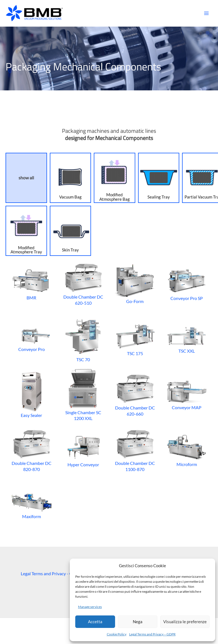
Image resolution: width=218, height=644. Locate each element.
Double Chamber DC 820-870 (31, 450)
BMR (31, 284)
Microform (187, 450)
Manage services (90, 607)
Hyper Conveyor (83, 450)
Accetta (95, 622)
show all (26, 178)
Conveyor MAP (187, 394)
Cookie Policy (117, 634)
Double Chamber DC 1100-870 (135, 450)
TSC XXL (187, 339)
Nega (138, 622)
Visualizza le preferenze (185, 622)
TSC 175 (135, 339)
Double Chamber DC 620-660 (135, 394)
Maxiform (31, 505)
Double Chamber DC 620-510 (83, 283)
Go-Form (135, 283)
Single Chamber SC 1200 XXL (83, 394)
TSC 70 (83, 339)
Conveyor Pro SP (187, 283)
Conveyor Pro (31, 339)
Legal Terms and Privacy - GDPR (51, 573)
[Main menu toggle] (206, 13)
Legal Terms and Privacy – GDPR (152, 634)
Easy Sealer (32, 394)
